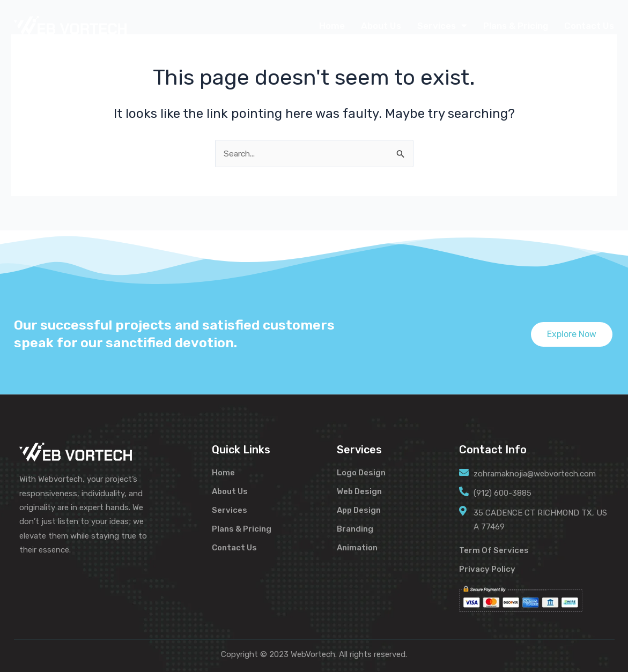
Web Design (359, 491)
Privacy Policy (487, 569)
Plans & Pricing (516, 26)
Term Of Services (494, 550)
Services (442, 26)
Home (332, 26)
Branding (355, 528)
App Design (359, 510)
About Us (381, 26)
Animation (357, 547)
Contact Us (589, 26)
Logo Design (361, 472)
